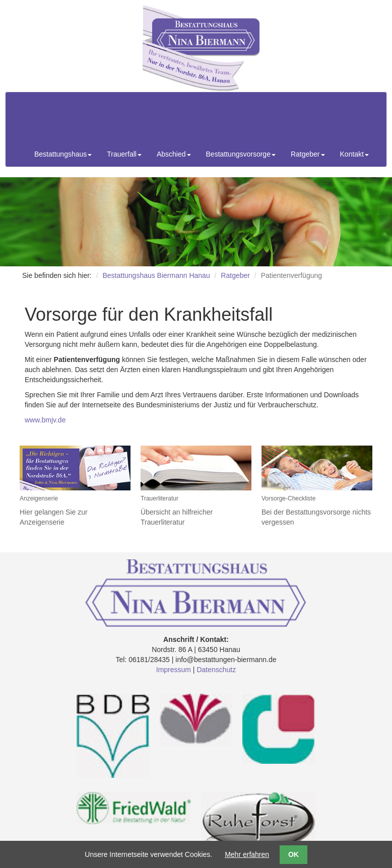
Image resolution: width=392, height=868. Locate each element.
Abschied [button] (174, 154)
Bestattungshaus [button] (63, 154)
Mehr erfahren (247, 854)
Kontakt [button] (354, 154)
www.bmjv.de (45, 420)
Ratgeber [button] (308, 154)
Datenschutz (216, 670)
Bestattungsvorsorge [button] (241, 154)
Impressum (174, 670)
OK (293, 854)
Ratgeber (235, 275)
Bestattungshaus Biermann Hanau (156, 275)
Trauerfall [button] (124, 154)
